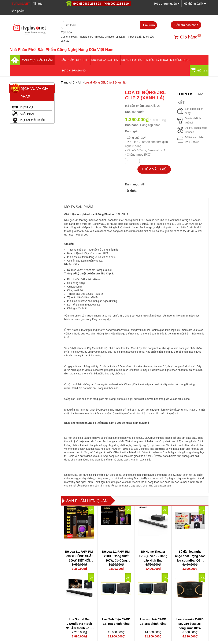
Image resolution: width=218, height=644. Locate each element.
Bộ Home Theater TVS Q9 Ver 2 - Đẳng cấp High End (153, 556)
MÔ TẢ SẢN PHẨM (79, 207)
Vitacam (120, 37)
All (80, 82)
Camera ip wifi (69, 37)
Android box (85, 37)
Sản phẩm (18, 11)
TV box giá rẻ (134, 37)
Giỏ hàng (186, 37)
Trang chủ (68, 82)
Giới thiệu (83, 60)
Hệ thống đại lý (195, 3)
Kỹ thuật (162, 60)
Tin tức (38, 4)
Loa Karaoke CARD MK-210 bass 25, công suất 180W (190, 624)
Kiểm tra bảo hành (186, 25)
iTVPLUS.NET (20, 4)
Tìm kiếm (149, 25)
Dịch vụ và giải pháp (105, 60)
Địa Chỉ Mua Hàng (74, 71)
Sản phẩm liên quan (87, 501)
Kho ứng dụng (180, 60)
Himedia (99, 37)
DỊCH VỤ (27, 107)
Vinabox (109, 37)
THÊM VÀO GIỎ (154, 169)
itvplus (186, 94)
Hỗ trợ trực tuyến (167, 3)
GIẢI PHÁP (28, 114)
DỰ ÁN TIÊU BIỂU (132, 60)
